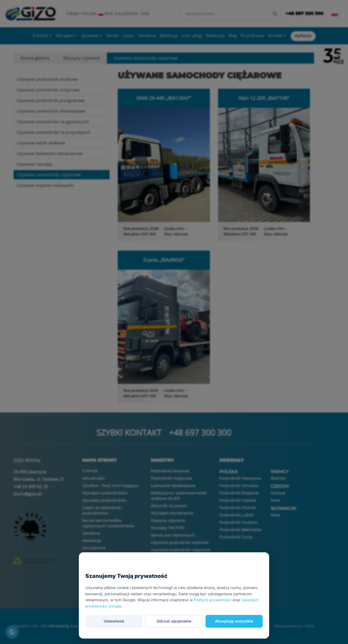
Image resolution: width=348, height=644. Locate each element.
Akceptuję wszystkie (234, 621)
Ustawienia (114, 621)
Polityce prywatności (213, 600)
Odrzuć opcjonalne (174, 621)
